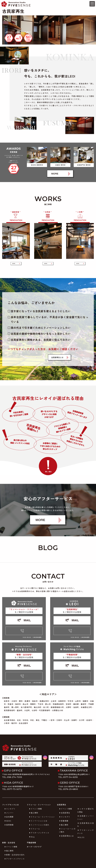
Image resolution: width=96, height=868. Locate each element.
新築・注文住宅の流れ (14, 850)
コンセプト (10, 804)
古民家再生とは (66, 831)
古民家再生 (64, 808)
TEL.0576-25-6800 (68, 784)
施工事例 (33, 808)
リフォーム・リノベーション (42, 812)
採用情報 (9, 820)
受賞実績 (63, 816)
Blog (32, 832)
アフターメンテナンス (39, 828)
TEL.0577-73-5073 (12, 784)
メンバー (9, 808)
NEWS (8, 816)
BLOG (81, 832)
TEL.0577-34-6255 (68, 772)
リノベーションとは (38, 816)
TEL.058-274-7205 (12, 772)
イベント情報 (35, 804)
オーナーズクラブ (34, 842)
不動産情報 (31, 837)
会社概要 (9, 812)
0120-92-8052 (24, 626)
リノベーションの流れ (39, 820)
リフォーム (34, 824)
